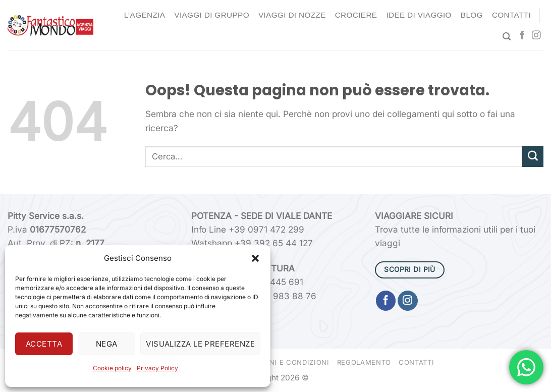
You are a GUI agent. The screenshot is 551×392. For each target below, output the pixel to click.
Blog (472, 15)
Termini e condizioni (289, 362)
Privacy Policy (157, 368)
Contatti (511, 15)
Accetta (44, 344)
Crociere (356, 15)
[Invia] (533, 156)
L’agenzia (145, 15)
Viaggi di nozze (292, 15)
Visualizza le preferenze (200, 344)
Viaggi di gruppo (212, 15)
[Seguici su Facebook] (522, 36)
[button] (255, 258)
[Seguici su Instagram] (536, 36)
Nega (107, 344)
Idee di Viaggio (419, 15)
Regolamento (364, 362)
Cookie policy (112, 368)
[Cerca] (507, 37)
